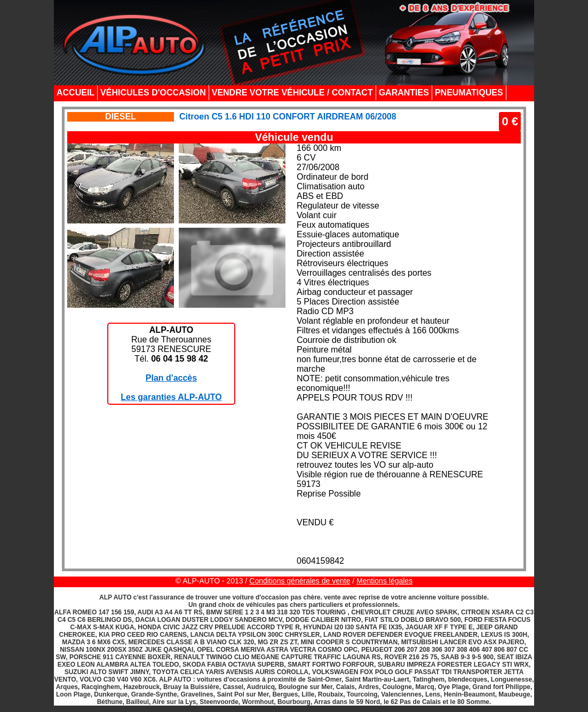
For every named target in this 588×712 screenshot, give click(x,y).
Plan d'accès (171, 378)
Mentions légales (384, 581)
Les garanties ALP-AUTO (171, 397)
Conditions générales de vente (300, 581)
